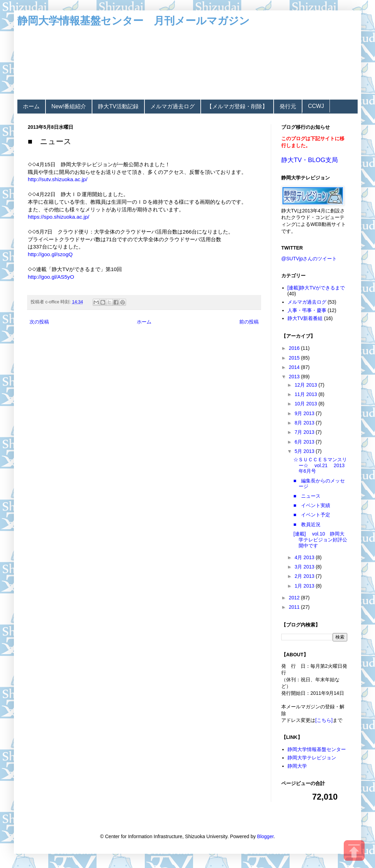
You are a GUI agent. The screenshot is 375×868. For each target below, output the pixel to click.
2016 (295, 348)
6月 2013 (305, 442)
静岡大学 (297, 766)
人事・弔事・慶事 (307, 310)
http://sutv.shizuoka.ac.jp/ (58, 179)
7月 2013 (305, 432)
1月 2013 (305, 586)
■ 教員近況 (307, 524)
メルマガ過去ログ (173, 106)
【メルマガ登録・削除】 (237, 106)
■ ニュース (307, 496)
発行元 (288, 106)
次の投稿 (39, 322)
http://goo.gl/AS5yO (51, 277)
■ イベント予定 (312, 515)
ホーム (31, 106)
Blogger (265, 836)
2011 (295, 607)
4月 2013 (305, 557)
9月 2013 (305, 413)
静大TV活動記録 (118, 106)
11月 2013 (306, 394)
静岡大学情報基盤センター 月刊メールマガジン (134, 21)
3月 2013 (305, 567)
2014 (295, 367)
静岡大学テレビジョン (312, 758)
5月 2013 (305, 451)
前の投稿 (249, 322)
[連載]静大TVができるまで (316, 288)
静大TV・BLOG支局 (310, 160)
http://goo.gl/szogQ (50, 254)
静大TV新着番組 (305, 318)
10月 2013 (306, 404)
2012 (295, 598)
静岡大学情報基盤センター (317, 749)
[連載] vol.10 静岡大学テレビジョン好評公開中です (320, 540)
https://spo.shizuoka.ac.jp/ (59, 217)
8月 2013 (305, 423)
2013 (295, 377)
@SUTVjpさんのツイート (309, 259)
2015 (295, 358)
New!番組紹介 (69, 106)
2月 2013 (305, 576)
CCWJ (316, 106)
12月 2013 (306, 385)
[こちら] (324, 720)
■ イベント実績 (312, 505)
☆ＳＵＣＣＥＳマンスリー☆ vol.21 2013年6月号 (320, 465)
